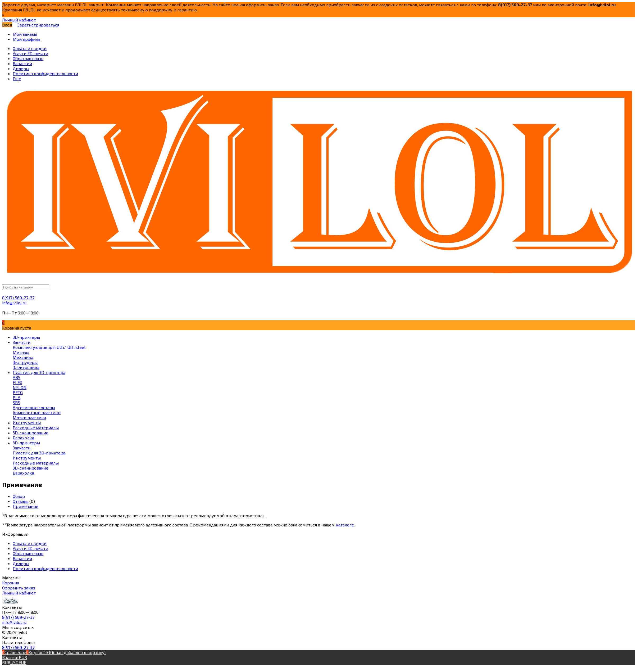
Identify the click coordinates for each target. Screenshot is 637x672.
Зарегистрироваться (38, 25)
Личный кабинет (19, 593)
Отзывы (21, 501)
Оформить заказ (19, 588)
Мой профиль (27, 39)
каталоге (345, 525)
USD (14, 662)
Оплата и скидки (30, 543)
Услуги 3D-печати (30, 548)
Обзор (19, 496)
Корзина (11, 583)
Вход (7, 25)
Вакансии (22, 558)
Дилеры (21, 563)
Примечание (26, 506)
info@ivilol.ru (14, 303)
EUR (22, 662)
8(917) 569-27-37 (18, 298)
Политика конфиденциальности (45, 568)
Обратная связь (28, 553)
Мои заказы (25, 34)
